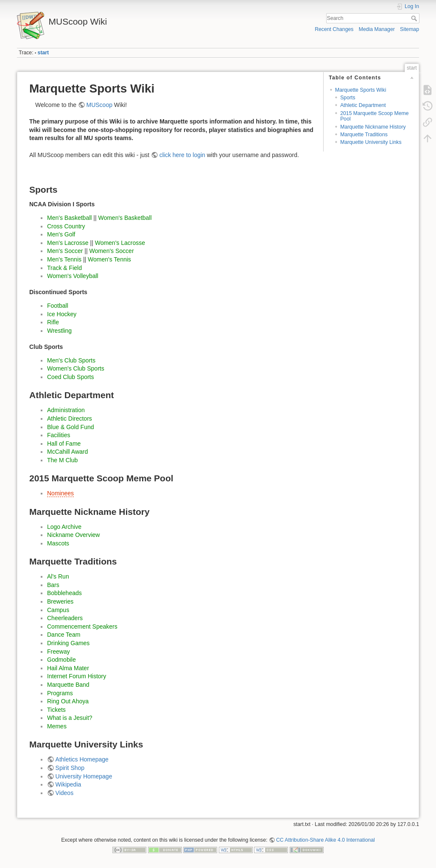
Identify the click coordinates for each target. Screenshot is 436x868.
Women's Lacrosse (120, 243)
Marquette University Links (371, 142)
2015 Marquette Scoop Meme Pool (374, 116)
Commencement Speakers (82, 626)
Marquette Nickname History (373, 127)
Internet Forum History (77, 676)
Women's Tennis (109, 259)
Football (58, 306)
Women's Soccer (111, 251)
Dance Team (64, 635)
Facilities (59, 435)
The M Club (62, 460)
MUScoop (99, 105)
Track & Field (64, 268)
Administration (66, 410)
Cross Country (66, 226)
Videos (65, 793)
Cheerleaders (65, 618)
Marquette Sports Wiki (361, 90)
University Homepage (84, 776)
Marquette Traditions (364, 135)
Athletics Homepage (82, 759)
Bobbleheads (64, 593)
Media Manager (377, 29)
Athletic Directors (70, 419)
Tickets (56, 710)
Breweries (60, 601)
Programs (60, 693)
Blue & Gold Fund (71, 427)
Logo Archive (64, 527)
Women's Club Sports (76, 368)
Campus (58, 610)
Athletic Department (363, 105)
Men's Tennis (64, 259)
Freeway (59, 652)
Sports (348, 98)
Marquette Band (68, 685)
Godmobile (61, 660)
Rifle (53, 322)
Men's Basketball (69, 218)
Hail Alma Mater (68, 668)
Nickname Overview (73, 535)
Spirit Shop (70, 768)
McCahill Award (67, 452)
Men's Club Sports (71, 360)
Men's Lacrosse (68, 243)
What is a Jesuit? (70, 718)
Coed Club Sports (71, 377)
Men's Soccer (65, 251)
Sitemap (409, 29)
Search (415, 18)
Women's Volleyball (73, 276)
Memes (57, 726)
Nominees (60, 493)
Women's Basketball (125, 218)
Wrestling (59, 331)
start (43, 53)
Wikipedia (68, 784)
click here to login (182, 155)
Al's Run (58, 576)
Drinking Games (68, 643)
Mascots (58, 543)
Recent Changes (334, 29)
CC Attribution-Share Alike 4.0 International (326, 840)
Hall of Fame (64, 444)
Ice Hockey (62, 314)
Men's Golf (61, 234)
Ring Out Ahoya (68, 701)
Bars (53, 585)
